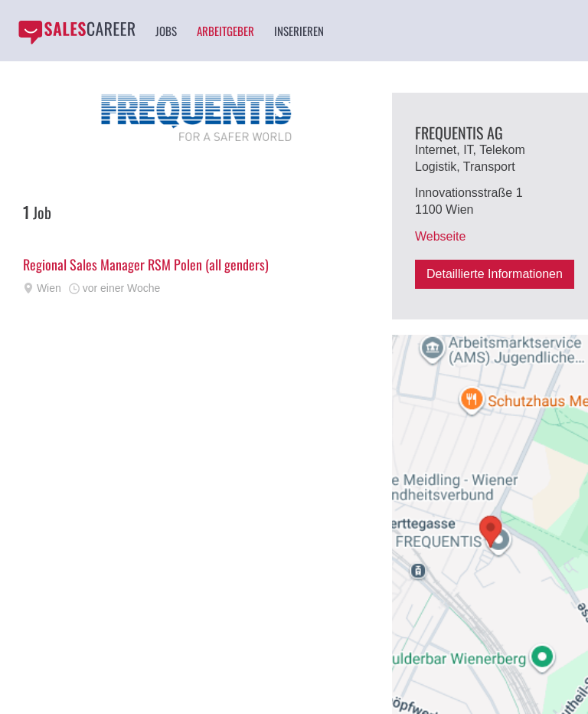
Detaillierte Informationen (495, 274)
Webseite (440, 236)
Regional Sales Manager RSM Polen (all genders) (146, 264)
